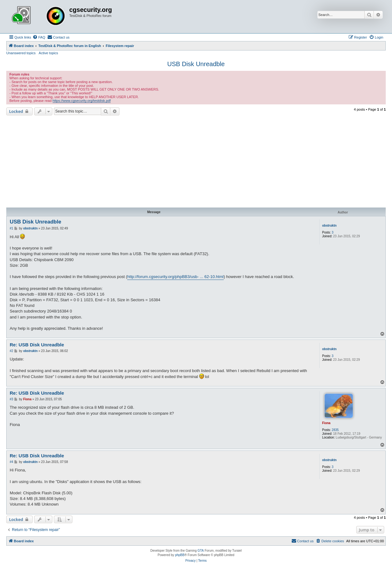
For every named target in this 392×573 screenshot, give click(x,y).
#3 (11, 399)
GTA (201, 551)
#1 (11, 228)
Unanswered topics (21, 53)
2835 (335, 430)
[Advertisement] (196, 162)
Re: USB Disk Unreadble (37, 345)
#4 (11, 462)
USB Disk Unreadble (196, 64)
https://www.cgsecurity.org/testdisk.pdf (82, 101)
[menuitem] (39, 37)
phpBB (180, 555)
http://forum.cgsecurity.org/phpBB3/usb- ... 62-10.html (175, 277)
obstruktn (329, 226)
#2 (11, 351)
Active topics (49, 53)
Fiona (326, 423)
